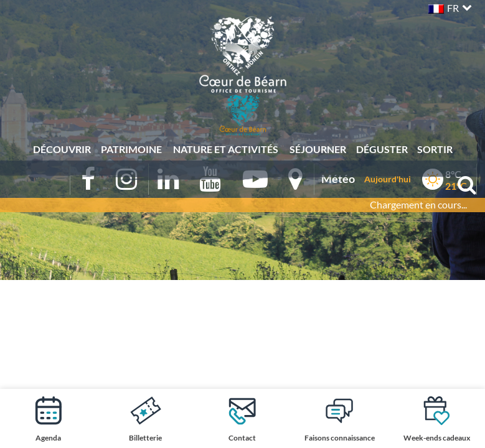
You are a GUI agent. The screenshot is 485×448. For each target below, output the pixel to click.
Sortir (435, 149)
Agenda (49, 419)
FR (453, 8)
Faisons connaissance (340, 419)
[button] (449, 7)
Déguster (382, 149)
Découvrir (62, 149)
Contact (242, 419)
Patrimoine (131, 149)
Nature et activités (226, 149)
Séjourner (318, 149)
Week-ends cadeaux (437, 419)
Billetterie (145, 419)
